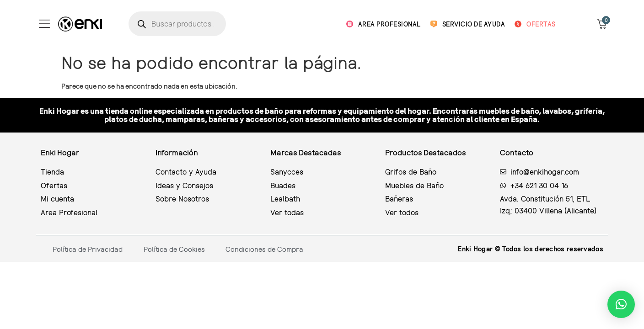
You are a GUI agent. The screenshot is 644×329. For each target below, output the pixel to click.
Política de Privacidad (88, 249)
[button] (621, 304)
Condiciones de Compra (264, 249)
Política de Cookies (174, 249)
